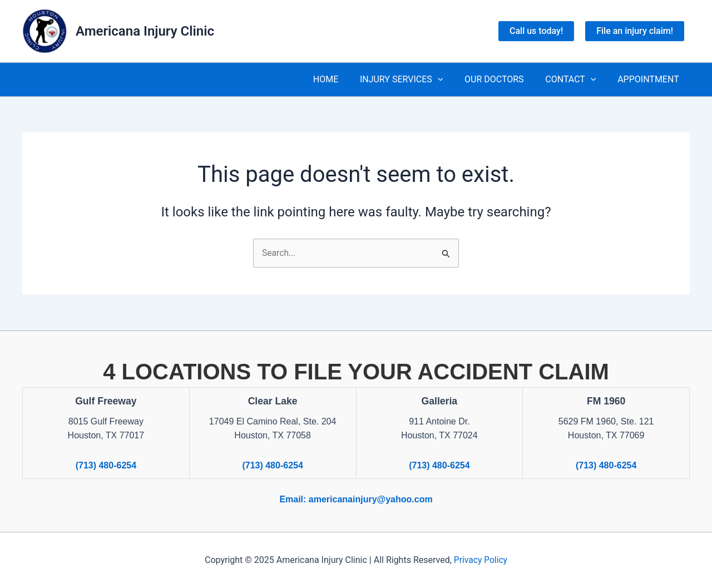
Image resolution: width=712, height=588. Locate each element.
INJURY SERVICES (414, 80)
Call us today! (536, 31)
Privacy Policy (481, 560)
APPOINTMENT (650, 79)
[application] (451, 80)
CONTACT (576, 80)
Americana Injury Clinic (145, 31)
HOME (342, 79)
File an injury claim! (635, 31)
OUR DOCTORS (504, 79)
